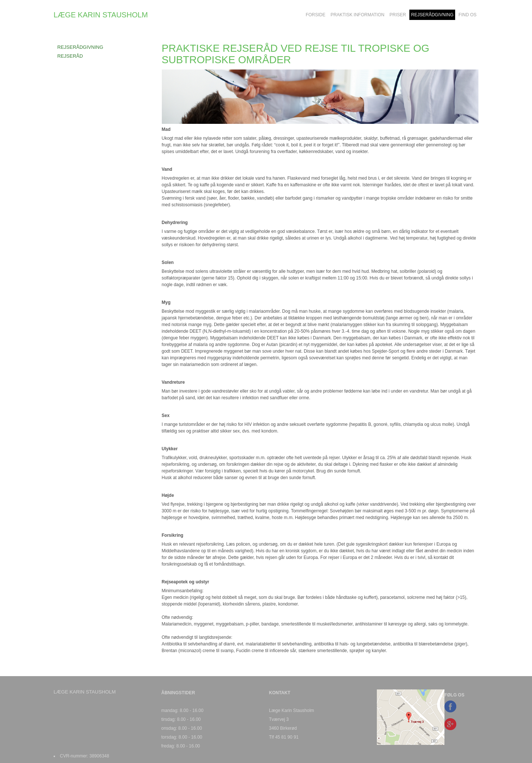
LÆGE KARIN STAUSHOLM (101, 15)
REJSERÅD (70, 56)
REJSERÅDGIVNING (80, 47)
